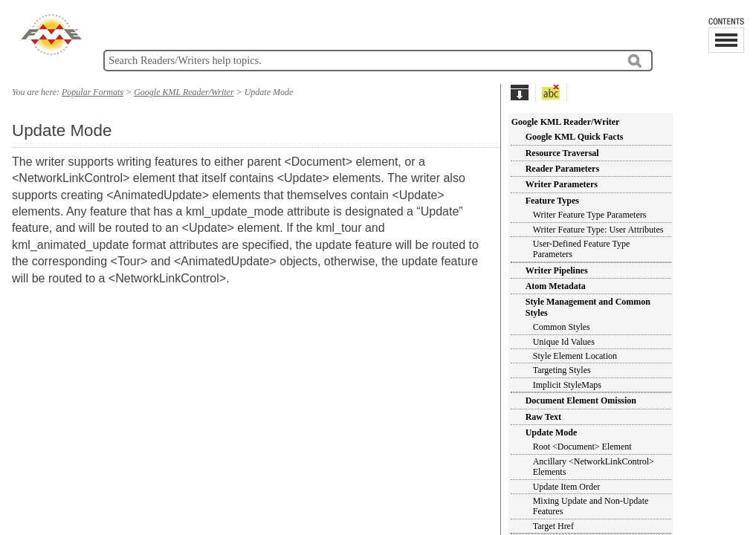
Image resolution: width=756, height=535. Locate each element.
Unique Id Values (564, 342)
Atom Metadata (556, 286)
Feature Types (552, 201)
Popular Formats (93, 92)
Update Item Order (567, 487)
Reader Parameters (562, 169)
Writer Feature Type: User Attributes (598, 230)
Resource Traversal (562, 153)
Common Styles (562, 327)
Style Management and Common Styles (588, 307)
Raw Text (543, 417)
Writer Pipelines (557, 270)
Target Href (553, 526)
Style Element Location (575, 356)
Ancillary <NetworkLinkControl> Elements (594, 467)
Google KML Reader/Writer (566, 122)
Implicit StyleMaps (567, 385)
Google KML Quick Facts (575, 137)
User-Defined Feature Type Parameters (582, 249)
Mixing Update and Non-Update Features (591, 506)
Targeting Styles (562, 370)
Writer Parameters (562, 184)
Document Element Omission (581, 401)
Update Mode (552, 432)
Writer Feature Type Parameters (590, 215)
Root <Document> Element (582, 447)
